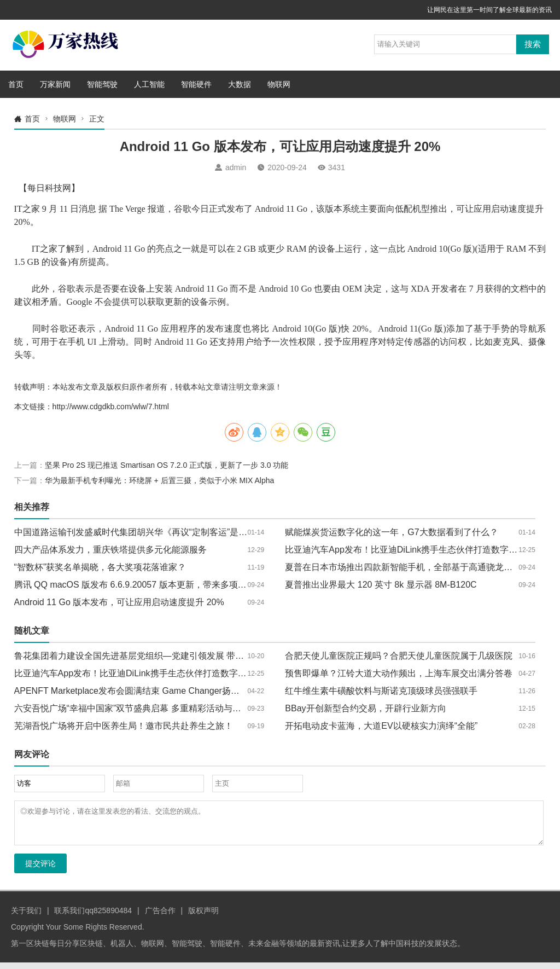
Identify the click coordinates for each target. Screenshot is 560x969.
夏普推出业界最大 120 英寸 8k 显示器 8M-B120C (381, 585)
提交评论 (40, 870)
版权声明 (203, 917)
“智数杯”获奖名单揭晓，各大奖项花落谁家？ (100, 567)
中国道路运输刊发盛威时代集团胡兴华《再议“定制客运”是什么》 (140, 532)
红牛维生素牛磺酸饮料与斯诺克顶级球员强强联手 (381, 691)
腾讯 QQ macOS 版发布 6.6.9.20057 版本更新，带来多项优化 (135, 585)
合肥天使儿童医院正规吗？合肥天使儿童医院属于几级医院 (399, 656)
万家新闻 (55, 84)
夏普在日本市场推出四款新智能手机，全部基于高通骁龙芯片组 (407, 567)
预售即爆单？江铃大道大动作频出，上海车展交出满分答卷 (399, 673)
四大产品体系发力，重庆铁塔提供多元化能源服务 (110, 550)
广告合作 (160, 917)
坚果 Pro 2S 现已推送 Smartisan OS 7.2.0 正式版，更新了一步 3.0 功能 (167, 465)
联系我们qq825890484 (93, 917)
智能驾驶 (102, 84)
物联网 (279, 84)
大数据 (240, 84)
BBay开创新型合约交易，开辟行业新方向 (365, 708)
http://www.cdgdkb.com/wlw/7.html (111, 407)
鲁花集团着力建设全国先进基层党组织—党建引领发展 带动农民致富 (147, 656)
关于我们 (26, 917)
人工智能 (149, 84)
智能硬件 (196, 84)
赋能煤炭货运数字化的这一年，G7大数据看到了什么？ (391, 532)
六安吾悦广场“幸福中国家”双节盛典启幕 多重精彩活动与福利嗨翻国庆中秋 (158, 708)
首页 (16, 84)
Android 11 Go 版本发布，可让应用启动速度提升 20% (119, 602)
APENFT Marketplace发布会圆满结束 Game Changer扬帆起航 (136, 691)
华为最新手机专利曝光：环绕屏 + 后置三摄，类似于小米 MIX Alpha (160, 480)
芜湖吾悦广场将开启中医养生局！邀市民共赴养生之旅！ (124, 726)
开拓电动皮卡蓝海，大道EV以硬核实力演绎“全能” (381, 726)
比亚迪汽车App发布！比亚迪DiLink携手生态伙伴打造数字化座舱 (410, 550)
